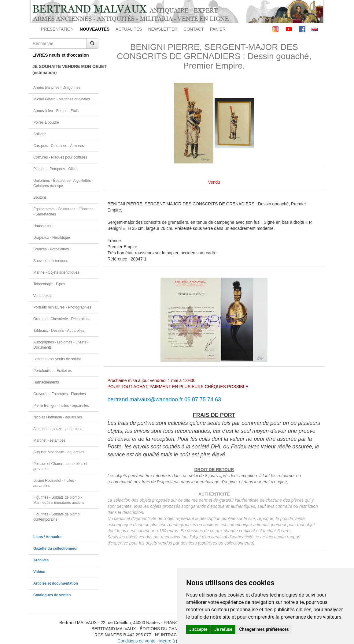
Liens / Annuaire (47, 537)
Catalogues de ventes (52, 595)
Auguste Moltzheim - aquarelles (59, 452)
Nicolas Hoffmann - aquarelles (58, 417)
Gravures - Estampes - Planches (60, 394)
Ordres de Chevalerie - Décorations (62, 319)
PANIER (218, 29)
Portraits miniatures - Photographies (62, 307)
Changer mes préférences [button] (264, 629)
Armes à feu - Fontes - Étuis (56, 111)
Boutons (40, 197)
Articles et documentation (56, 583)
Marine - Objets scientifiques (56, 272)
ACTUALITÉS (129, 29)
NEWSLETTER (163, 29)
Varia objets (43, 296)
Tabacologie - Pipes (49, 284)
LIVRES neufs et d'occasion (61, 55)
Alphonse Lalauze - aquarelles (58, 429)
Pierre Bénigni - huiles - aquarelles (61, 406)
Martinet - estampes (49, 440)
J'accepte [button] (198, 629)
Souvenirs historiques (51, 261)
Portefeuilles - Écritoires (53, 371)
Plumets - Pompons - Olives (56, 169)
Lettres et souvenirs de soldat (57, 359)
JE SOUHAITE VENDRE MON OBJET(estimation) (65, 69)
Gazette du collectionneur (55, 549)
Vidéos (39, 572)
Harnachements (46, 382)
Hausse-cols (43, 226)
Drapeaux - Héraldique (52, 238)
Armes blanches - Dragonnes (57, 88)
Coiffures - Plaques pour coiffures (60, 157)
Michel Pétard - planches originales (62, 99)
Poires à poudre (46, 122)
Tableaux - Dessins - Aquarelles (59, 331)
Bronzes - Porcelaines (51, 249)
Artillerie (40, 134)
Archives (41, 560)
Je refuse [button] (223, 629)
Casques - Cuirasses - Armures (59, 146)
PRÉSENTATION (57, 29)
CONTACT (194, 29)
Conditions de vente (136, 641)
